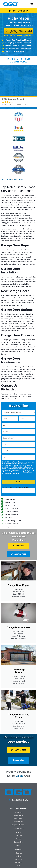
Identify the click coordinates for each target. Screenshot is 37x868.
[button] (32, 4)
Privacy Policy (28, 472)
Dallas (19, 776)
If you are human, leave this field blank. (16, 487)
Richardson (18, 180)
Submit (19, 482)
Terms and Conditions (12, 474)
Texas (9, 180)
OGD (3, 180)
